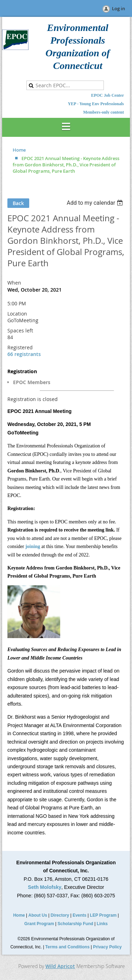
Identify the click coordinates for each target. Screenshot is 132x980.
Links (102, 924)
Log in (118, 8)
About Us (38, 915)
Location (17, 314)
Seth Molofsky (45, 887)
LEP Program (103, 915)
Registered (20, 347)
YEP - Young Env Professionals (96, 104)
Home (19, 150)
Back (18, 203)
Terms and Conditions (68, 947)
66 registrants (24, 354)
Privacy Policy (107, 947)
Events (79, 915)
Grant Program (39, 924)
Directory (60, 915)
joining (33, 546)
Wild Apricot (60, 966)
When (14, 283)
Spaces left (20, 330)
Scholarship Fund (76, 924)
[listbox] (96, 203)
